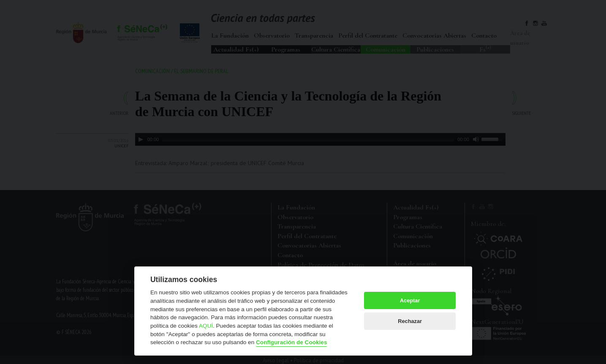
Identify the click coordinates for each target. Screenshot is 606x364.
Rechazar (410, 321)
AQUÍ (206, 326)
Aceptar (410, 300)
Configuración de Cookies (291, 342)
